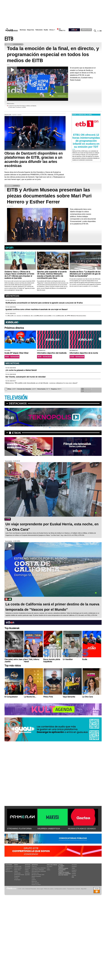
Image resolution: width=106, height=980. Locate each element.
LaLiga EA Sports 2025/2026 (39, 868)
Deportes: (35, 865)
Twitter (73, 868)
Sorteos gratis (63, 868)
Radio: (16, 865)
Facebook (74, 867)
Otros (51, 30)
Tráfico (61, 867)
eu (98, 31)
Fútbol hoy (34, 866)
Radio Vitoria (17, 870)
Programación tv (9, 866)
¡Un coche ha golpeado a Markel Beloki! (21, 370)
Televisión (39, 30)
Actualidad (28, 866)
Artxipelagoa (17, 880)
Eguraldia (27, 875)
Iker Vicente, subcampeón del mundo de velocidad (25, 377)
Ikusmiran (27, 873)
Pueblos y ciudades (65, 874)
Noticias (23, 30)
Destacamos (18, 403)
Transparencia (71, 889)
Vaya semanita (9, 871)
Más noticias (12, 296)
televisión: (9, 865)
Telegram (74, 872)
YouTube (74, 875)
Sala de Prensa (63, 875)
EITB (9, 39)
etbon (16, 433)
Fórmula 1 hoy (35, 873)
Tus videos (86, 391)
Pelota (33, 878)
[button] (100, 339)
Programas (17, 876)
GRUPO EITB (86, 30)
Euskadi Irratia (18, 866)
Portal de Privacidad (31, 889)
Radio (46, 30)
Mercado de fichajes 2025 (38, 875)
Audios (48, 870)
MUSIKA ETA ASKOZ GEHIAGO (82, 829)
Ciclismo (34, 880)
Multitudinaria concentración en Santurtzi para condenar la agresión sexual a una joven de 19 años (44, 303)
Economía (28, 868)
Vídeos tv (8, 870)
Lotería (61, 871)
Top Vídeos (49, 866)
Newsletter (74, 865)
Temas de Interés (64, 872)
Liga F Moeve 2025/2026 (38, 870)
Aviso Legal (40, 889)
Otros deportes (35, 883)
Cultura (27, 871)
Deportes (31, 30)
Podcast (16, 878)
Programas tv (9, 868)
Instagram (74, 870)
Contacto (78, 889)
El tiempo (61, 866)
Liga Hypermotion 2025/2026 (39, 871)
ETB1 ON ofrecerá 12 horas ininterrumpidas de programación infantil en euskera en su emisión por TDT (86, 141)
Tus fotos (86, 389)
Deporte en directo (36, 885)
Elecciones (62, 870)
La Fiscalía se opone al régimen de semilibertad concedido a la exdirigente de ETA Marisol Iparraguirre (46, 316)
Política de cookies (49, 889)
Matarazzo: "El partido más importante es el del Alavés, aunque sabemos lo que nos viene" (41, 383)
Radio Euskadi (18, 868)
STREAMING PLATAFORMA (19, 829)
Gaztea (16, 871)
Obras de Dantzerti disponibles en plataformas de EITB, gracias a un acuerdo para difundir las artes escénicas (34, 160)
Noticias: (28, 865)
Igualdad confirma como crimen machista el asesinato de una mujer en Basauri (36, 309)
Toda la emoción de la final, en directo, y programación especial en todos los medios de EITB (53, 54)
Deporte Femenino (36, 876)
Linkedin (74, 874)
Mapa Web (84, 889)
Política (27, 870)
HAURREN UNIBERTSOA (49, 829)
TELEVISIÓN (16, 398)
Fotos (48, 868)
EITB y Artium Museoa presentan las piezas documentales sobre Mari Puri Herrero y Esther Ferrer (49, 196)
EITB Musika (17, 873)
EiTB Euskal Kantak (19, 875)
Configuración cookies (60, 889)
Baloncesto (34, 881)
